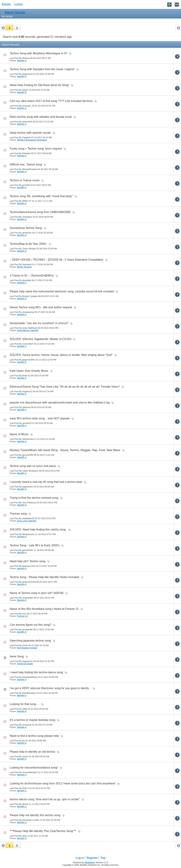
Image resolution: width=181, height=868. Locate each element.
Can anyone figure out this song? (30, 625)
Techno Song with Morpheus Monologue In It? (39, 53)
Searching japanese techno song (30, 641)
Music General (24, 267)
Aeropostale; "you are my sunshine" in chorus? (39, 323)
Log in (80, 858)
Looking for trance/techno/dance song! (34, 768)
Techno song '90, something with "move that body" (41, 196)
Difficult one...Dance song (26, 164)
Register (92, 858)
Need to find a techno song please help (34, 736)
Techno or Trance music (25, 180)
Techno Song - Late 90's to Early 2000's (35, 545)
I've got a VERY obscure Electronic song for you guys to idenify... (50, 688)
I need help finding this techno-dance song (36, 672)
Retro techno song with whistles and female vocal (41, 117)
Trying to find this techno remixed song (34, 498)
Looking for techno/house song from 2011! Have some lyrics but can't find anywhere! (63, 783)
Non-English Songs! (27, 648)
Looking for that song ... (24, 704)
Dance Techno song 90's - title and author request (41, 307)
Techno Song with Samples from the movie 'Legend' (42, 69)
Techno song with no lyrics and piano (33, 466)
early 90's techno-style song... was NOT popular (40, 418)
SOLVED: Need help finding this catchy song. (38, 529)
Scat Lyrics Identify (27, 521)
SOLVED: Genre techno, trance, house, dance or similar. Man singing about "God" (61, 355)
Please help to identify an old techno (32, 752)
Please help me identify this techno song (35, 815)
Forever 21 (22, 616)
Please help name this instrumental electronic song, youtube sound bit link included (62, 291)
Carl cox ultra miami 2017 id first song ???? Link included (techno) (51, 101)
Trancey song (18, 514)
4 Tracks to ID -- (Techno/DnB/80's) (32, 276)
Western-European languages (32, 140)
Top (103, 858)
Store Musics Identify (28, 330)
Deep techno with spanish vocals (30, 133)
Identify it (22, 61)
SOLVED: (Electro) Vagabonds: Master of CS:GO (41, 339)
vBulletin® (90, 863)
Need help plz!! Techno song (28, 561)
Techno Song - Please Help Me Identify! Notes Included (44, 577)
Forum (6, 4)
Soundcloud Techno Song (26, 228)
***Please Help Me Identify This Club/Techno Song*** (43, 831)
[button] (9, 28)
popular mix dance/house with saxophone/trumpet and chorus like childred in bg (60, 403)
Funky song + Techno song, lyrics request (36, 149)
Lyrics (19, 4)
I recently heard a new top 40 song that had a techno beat (46, 482)
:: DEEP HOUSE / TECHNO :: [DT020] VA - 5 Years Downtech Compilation (56, 260)
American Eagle (25, 664)
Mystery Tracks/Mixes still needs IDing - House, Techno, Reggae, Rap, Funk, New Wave (65, 450)
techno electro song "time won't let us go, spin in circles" (45, 799)
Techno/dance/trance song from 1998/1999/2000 (40, 212)
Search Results (15, 12)
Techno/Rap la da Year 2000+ (28, 244)
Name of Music (19, 434)
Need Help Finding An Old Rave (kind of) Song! (39, 85)
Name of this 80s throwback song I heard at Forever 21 (44, 609)
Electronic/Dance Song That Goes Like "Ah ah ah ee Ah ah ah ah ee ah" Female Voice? (65, 387)
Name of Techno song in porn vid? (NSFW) (37, 593)
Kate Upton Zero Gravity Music (29, 371)
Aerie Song (17, 656)
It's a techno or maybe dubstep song (32, 720)
